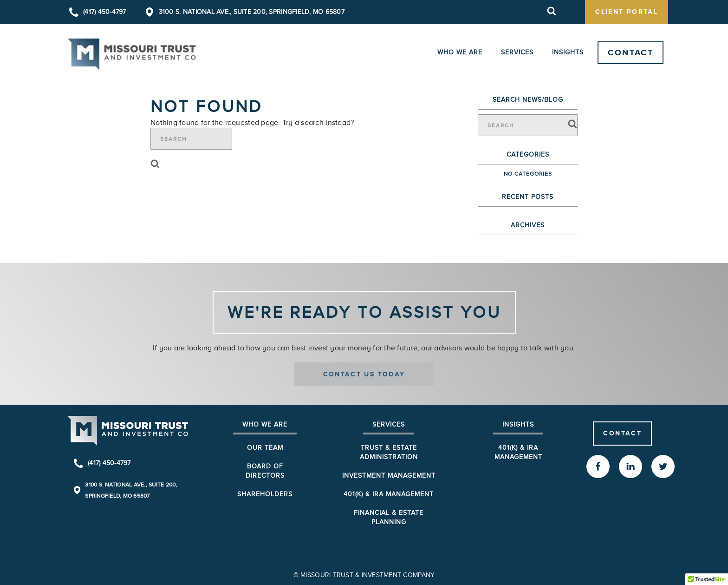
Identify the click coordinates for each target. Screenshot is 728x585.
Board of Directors (265, 471)
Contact (630, 53)
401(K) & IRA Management (518, 452)
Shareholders (265, 494)
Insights (568, 52)
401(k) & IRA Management (389, 494)
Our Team (265, 448)
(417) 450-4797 (105, 12)
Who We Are (460, 52)
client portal (627, 12)
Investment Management (389, 476)
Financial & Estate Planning (389, 517)
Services (517, 52)
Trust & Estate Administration (389, 452)
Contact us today (364, 374)
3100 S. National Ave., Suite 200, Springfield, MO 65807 (252, 12)
